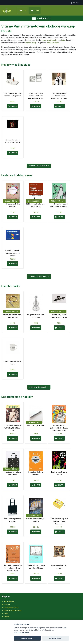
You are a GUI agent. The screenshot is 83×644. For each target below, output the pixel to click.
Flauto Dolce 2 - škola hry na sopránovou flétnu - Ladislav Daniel (13, 568)
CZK (22, 10)
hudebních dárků (53, 43)
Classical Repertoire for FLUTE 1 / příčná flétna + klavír (13, 428)
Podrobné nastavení (21, 632)
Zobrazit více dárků (39, 387)
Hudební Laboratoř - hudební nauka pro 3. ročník (13, 253)
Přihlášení (76, 3)
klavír (49, 40)
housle (54, 40)
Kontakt (7, 617)
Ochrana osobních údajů (13, 611)
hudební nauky (31, 43)
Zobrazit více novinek (39, 166)
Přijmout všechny (27, 638)
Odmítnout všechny (56, 638)
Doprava (7, 604)
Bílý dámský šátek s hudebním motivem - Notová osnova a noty (59, 96)
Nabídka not (42, 18)
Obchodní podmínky (11, 608)
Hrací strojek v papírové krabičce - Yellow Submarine (59, 521)
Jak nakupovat (9, 601)
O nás (6, 614)
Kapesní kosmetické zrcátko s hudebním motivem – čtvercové (36, 96)
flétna (63, 40)
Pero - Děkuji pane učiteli (36, 425)
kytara (44, 40)
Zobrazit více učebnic (39, 277)
